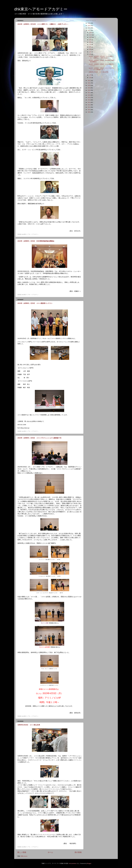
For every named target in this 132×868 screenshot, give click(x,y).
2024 (89, 28)
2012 (89, 105)
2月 (90, 75)
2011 (89, 107)
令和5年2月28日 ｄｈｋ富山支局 (29, 725)
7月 (90, 45)
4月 (90, 52)
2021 (89, 83)
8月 (90, 42)
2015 (89, 98)
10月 (91, 37)
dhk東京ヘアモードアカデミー (41, 9)
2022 (89, 81)
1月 (90, 78)
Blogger (89, 863)
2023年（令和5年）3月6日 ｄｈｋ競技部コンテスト (35, 303)
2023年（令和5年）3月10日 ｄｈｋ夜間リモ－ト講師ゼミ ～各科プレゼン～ (43, 24)
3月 (90, 54)
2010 (89, 110)
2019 (89, 88)
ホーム (50, 852)
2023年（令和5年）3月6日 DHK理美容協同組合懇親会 (36, 241)
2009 (89, 112)
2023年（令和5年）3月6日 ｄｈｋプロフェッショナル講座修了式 (39, 438)
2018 (89, 90)
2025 (89, 26)
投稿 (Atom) (24, 856)
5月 (90, 49)
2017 (89, 93)
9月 (90, 40)
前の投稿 (78, 852)
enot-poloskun (73, 863)
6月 (90, 47)
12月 (91, 33)
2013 (89, 102)
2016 (89, 95)
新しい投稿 (22, 852)
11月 (91, 35)
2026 (89, 23)
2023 (89, 30)
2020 (89, 85)
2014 (89, 100)
